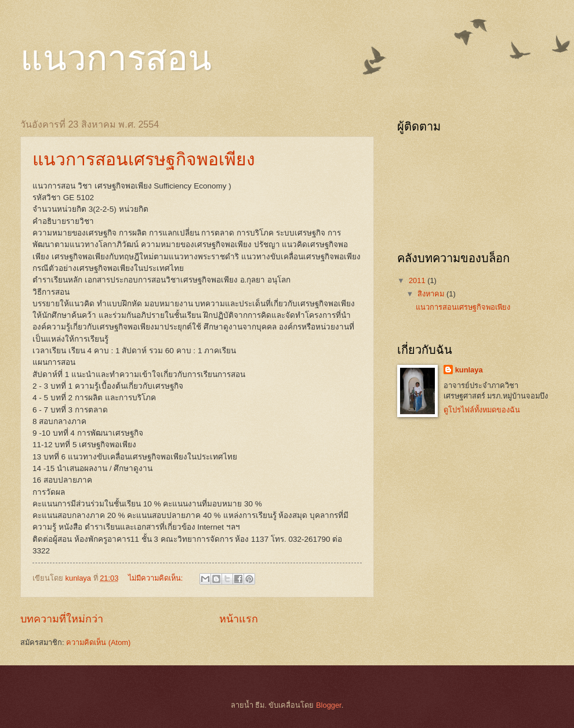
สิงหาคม (432, 294)
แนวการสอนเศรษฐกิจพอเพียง (144, 159)
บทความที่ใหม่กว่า (62, 619)
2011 (418, 280)
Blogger (329, 705)
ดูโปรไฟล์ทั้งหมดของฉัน (482, 410)
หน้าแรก (239, 619)
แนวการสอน (116, 59)
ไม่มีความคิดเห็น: (157, 578)
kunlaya (469, 370)
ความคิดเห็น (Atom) (98, 642)
